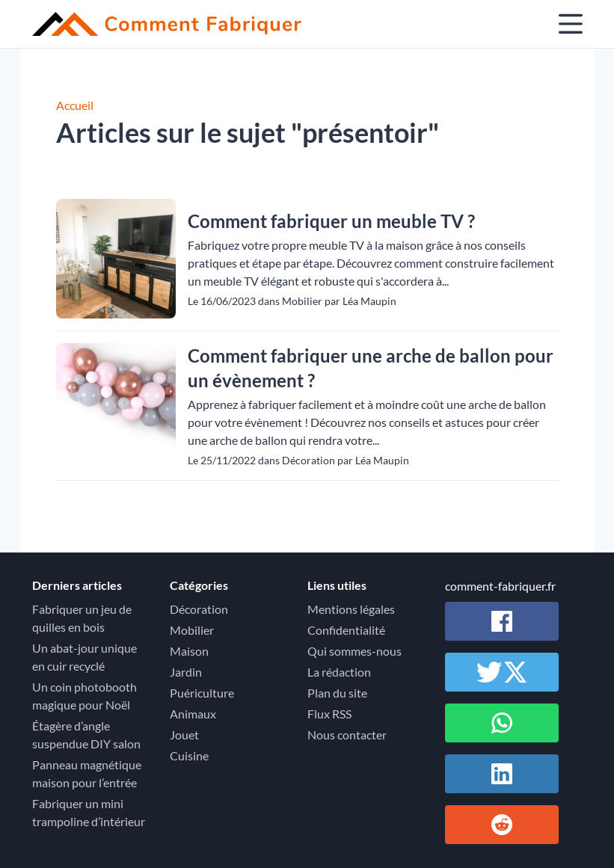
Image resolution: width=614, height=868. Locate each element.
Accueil (75, 105)
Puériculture (202, 693)
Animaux (193, 714)
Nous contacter (347, 735)
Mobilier (192, 630)
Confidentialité (346, 630)
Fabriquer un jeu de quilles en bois (82, 618)
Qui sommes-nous (354, 651)
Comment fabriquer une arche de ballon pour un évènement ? (371, 368)
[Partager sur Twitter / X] (502, 672)
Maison (189, 651)
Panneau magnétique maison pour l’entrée (87, 773)
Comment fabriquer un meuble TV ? (331, 221)
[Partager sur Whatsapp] (502, 723)
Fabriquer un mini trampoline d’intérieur (89, 812)
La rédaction (339, 672)
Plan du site (337, 693)
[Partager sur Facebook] (502, 621)
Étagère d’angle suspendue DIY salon (86, 735)
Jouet (184, 735)
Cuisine (189, 755)
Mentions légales (351, 609)
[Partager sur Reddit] (502, 825)
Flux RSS (329, 714)
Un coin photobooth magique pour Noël (85, 696)
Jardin (186, 672)
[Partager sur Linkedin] (502, 774)
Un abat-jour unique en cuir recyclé (85, 657)
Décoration (199, 609)
